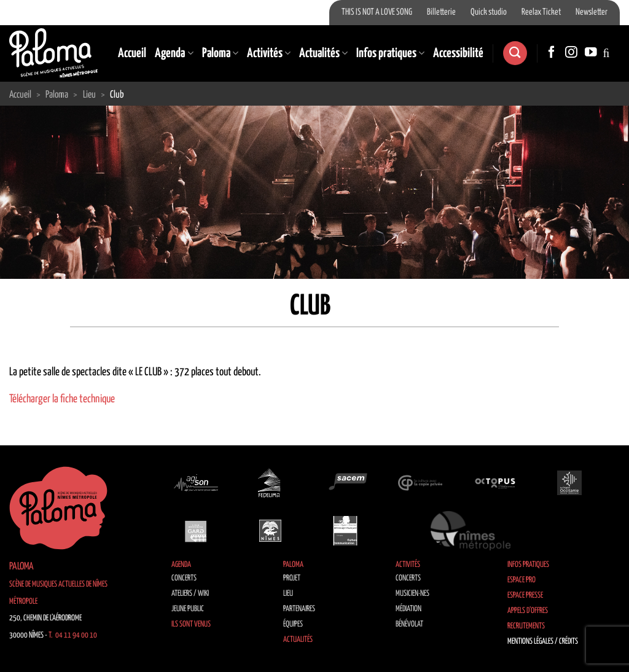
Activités (269, 53)
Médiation (408, 609)
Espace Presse (525, 596)
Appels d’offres (528, 611)
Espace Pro (522, 580)
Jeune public (188, 609)
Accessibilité (458, 53)
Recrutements (526, 626)
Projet (292, 578)
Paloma (220, 53)
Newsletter (592, 12)
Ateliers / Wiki (190, 594)
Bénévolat (409, 624)
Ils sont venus (191, 624)
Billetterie (441, 12)
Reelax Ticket (541, 12)
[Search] (515, 53)
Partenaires (299, 609)
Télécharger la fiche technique (62, 399)
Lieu (288, 594)
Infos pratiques (390, 53)
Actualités (323, 53)
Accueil (132, 53)
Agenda (174, 53)
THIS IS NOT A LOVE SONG (377, 12)
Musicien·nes (412, 594)
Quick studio (489, 12)
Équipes (293, 624)
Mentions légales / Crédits (543, 642)
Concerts (184, 578)
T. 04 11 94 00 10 (73, 635)
